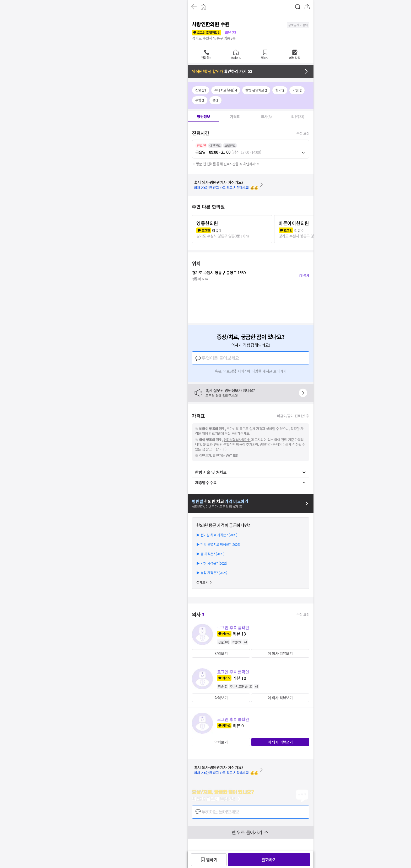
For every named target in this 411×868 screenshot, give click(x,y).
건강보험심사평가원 (237, 440)
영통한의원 (207, 223)
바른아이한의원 (294, 223)
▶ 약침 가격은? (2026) (212, 563)
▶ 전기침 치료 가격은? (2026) (217, 535)
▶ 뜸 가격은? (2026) (210, 554)
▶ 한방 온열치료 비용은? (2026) (218, 544)
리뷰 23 (230, 33)
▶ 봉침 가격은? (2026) (212, 573)
